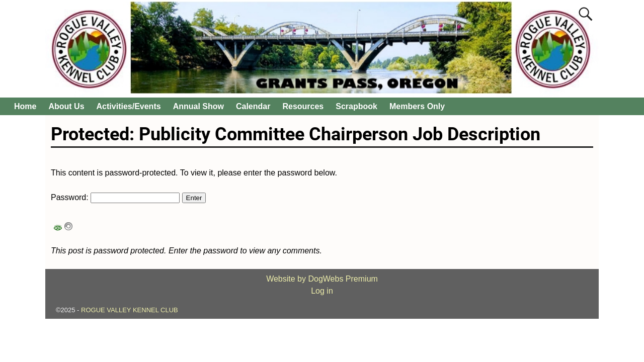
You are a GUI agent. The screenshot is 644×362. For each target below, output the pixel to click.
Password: (115, 197)
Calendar (253, 106)
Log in (322, 291)
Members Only (417, 106)
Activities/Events (129, 106)
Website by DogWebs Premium (322, 279)
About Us (66, 106)
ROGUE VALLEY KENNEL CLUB (130, 310)
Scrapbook (356, 106)
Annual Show (198, 106)
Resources (303, 106)
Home (25, 106)
